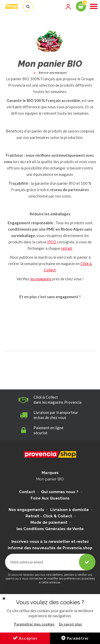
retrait (66, 248)
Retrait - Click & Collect (49, 516)
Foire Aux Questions (50, 498)
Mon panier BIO (50, 479)
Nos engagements (26, 510)
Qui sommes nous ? (60, 492)
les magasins (41, 279)
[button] (4, 599)
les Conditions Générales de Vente (50, 529)
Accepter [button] (25, 638)
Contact (27, 492)
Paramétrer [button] (75, 638)
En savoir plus (71, 624)
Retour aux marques (50, 73)
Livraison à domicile (70, 510)
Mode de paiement (49, 522)
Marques (50, 473)
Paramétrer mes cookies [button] (34, 624)
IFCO (52, 242)
